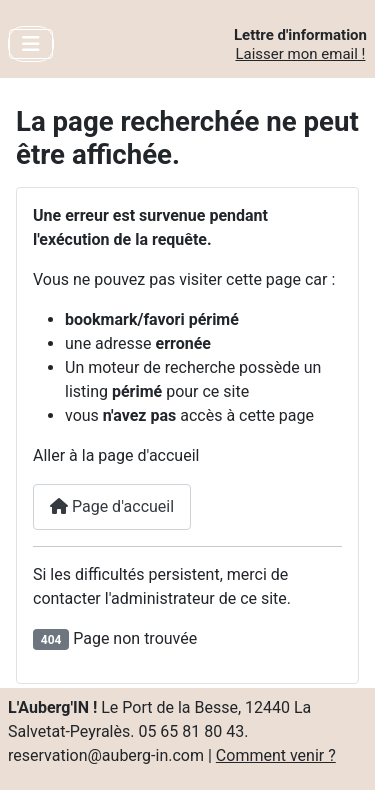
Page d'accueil (112, 506)
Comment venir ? (276, 755)
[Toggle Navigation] (31, 44)
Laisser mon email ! (300, 54)
